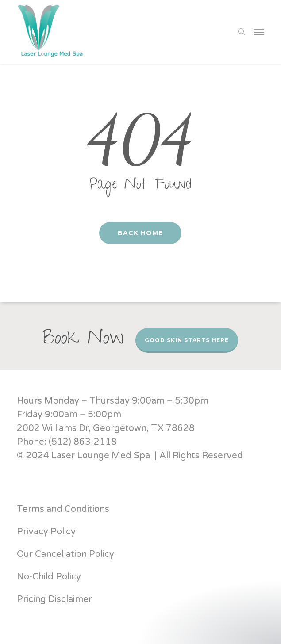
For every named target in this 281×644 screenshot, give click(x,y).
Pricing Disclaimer (56, 599)
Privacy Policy (46, 532)
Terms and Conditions (63, 509)
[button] (259, 32)
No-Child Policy (49, 577)
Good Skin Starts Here (187, 340)
